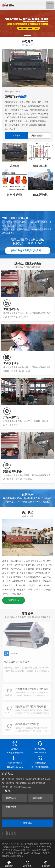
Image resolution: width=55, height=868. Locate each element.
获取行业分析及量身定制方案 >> (27, 250)
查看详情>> (13, 600)
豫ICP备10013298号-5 (12, 856)
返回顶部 (46, 864)
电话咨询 (27, 864)
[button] (28, 35)
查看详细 (16, 135)
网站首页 (9, 864)
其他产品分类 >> (39, 135)
